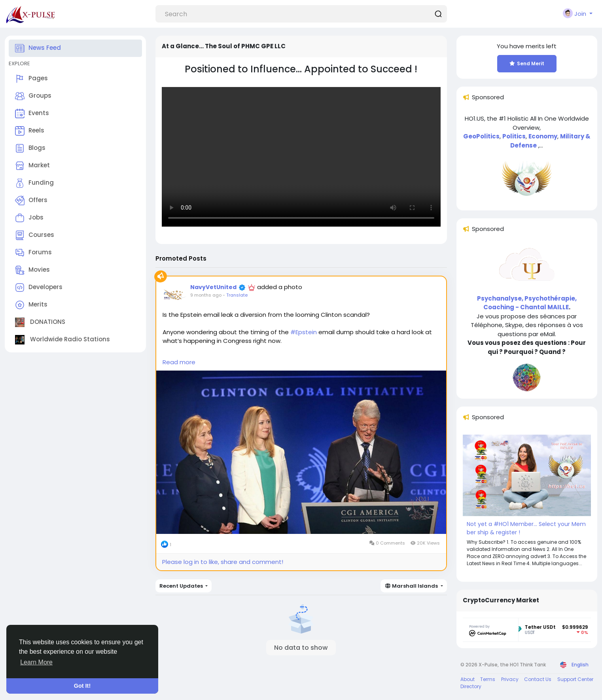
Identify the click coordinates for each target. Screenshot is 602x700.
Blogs (30, 148)
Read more (179, 362)
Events (32, 114)
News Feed (38, 48)
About (468, 679)
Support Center (575, 679)
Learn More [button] (36, 662)
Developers (39, 288)
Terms (488, 679)
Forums (33, 253)
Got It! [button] (82, 686)
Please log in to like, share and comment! (223, 562)
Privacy (510, 679)
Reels (30, 131)
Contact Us (538, 679)
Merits (31, 305)
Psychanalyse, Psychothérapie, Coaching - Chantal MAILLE (527, 303)
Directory (471, 686)
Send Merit (527, 63)
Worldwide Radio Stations (62, 340)
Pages (31, 79)
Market (32, 166)
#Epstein (304, 332)
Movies (32, 270)
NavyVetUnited (213, 287)
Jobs (29, 218)
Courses (35, 235)
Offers (31, 201)
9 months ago (206, 295)
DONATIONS (40, 322)
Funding (34, 183)
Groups (33, 96)
